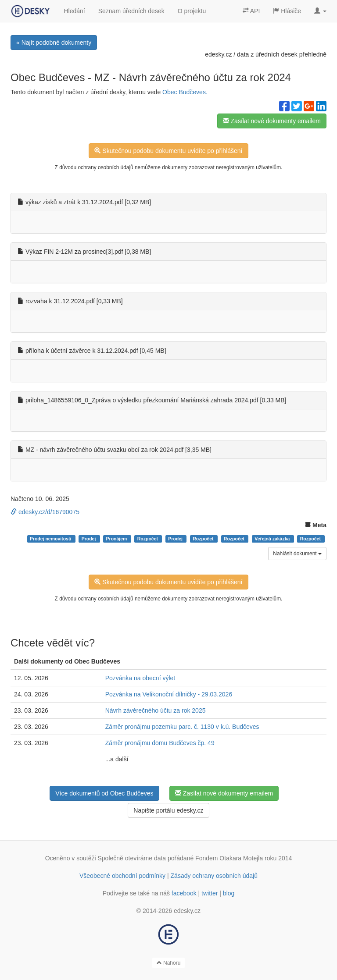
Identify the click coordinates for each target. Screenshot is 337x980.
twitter (210, 893)
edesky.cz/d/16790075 (45, 512)
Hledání (74, 11)
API (251, 11)
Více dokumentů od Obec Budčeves (104, 793)
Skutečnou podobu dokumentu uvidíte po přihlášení (168, 151)
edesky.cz (218, 54)
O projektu (192, 11)
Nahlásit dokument (297, 554)
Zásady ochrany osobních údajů (214, 876)
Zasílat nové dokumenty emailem (272, 121)
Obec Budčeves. (185, 92)
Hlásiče (287, 11)
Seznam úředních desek (131, 11)
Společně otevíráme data (132, 858)
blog (229, 893)
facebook (184, 893)
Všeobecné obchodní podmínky (122, 876)
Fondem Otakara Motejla (229, 858)
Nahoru (169, 963)
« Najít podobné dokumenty (54, 43)
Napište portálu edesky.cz (168, 810)
